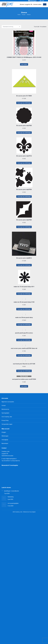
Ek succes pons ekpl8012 (24, 258)
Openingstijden (5, 413)
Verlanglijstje (5, 440)
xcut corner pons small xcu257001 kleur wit (24, 348)
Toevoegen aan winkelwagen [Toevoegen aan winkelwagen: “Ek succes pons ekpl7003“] (24, 133)
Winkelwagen (33, 1)
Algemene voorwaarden (8, 402)
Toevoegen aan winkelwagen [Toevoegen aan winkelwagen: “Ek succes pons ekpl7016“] (24, 163)
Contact (4, 406)
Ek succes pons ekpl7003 (24, 126)
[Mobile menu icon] (45, 4)
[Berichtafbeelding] (2, 491)
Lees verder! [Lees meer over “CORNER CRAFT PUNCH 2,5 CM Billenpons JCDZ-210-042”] (24, 64)
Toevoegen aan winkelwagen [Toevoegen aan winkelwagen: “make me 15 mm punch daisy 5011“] (24, 294)
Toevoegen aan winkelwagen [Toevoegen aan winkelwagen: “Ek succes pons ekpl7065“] (24, 227)
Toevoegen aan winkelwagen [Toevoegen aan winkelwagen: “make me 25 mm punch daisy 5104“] (24, 309)
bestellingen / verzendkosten (12, 491)
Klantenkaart (5, 443)
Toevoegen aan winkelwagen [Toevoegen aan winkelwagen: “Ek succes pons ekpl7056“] (24, 197)
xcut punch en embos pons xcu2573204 (24, 379)
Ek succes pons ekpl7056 (24, 189)
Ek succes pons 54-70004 (24, 96)
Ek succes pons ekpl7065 (24, 220)
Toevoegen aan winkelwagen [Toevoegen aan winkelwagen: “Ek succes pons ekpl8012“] (24, 265)
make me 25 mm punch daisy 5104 (24, 302)
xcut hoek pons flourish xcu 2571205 (24, 364)
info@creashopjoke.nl (11, 459)
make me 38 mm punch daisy (24, 317)
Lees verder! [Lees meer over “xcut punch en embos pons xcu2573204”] (24, 386)
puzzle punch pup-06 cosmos (24, 333)
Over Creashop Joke (7, 417)
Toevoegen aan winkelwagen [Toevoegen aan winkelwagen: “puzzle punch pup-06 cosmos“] (24, 340)
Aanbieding (11, 497)
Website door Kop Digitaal (29, 512)
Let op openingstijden (13, 503)
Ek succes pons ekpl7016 (24, 156)
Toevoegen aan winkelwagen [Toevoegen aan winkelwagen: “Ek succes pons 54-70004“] (24, 103)
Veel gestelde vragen (7, 424)
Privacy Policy (5, 420)
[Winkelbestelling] (11, 27)
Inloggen (4, 432)
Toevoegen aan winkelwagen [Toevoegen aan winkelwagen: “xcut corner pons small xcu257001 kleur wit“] (24, 355)
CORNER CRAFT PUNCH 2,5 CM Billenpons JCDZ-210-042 (24, 57)
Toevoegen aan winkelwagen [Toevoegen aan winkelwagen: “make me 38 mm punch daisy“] (24, 325)
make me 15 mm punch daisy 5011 (24, 287)
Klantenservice (5, 409)
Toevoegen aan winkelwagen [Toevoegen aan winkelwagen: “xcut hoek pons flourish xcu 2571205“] (24, 371)
